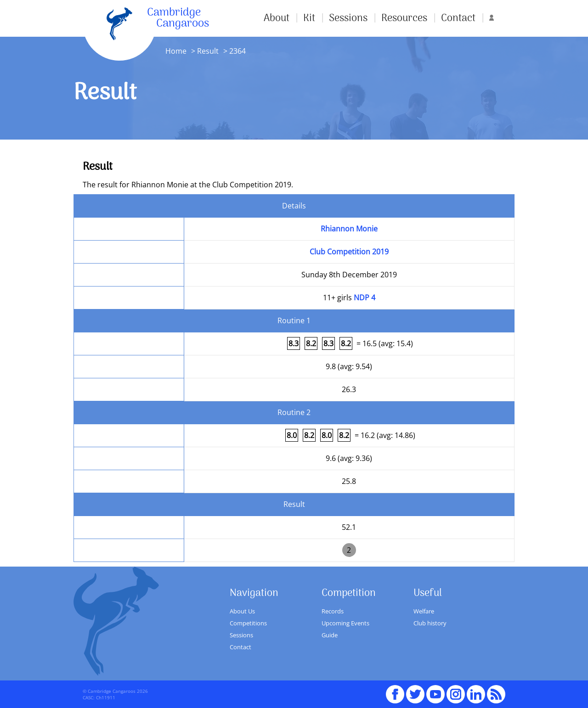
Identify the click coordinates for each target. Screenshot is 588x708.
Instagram (456, 690)
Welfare (424, 611)
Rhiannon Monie (349, 229)
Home (176, 51)
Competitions (248, 623)
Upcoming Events (345, 623)
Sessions (348, 18)
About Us (242, 611)
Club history (430, 623)
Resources (404, 18)
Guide (330, 635)
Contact (458, 18)
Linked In (476, 694)
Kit (309, 18)
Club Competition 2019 (349, 252)
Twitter (415, 690)
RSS (496, 690)
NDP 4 (365, 298)
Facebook (395, 690)
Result (208, 51)
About (277, 18)
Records (333, 611)
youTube (435, 690)
